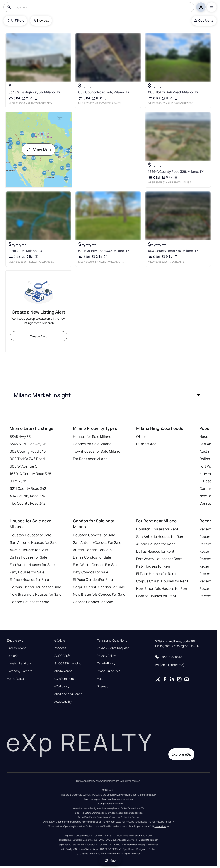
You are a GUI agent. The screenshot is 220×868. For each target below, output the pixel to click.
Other (141, 437)
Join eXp (13, 656)
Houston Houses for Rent (157, 529)
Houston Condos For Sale (94, 535)
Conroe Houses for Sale (30, 602)
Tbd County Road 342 (28, 503)
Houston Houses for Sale (31, 535)
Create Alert (38, 336)
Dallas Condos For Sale (92, 557)
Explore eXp (15, 640)
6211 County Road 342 (28, 488)
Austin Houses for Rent (156, 544)
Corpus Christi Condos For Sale (99, 587)
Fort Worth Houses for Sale (32, 565)
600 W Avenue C (24, 466)
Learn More (160, 826)
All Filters (15, 20)
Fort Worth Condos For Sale (96, 565)
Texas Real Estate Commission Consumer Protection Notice (108, 817)
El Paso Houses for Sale (29, 580)
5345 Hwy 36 (20, 437)
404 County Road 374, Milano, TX (173, 251)
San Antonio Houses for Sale (34, 542)
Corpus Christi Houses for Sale (35, 587)
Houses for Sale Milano (92, 437)
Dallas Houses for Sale (29, 557)
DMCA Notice (108, 790)
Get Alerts (204, 20)
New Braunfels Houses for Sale (36, 594)
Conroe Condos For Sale (93, 602)
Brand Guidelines (109, 671)
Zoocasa (60, 648)
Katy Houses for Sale (27, 572)
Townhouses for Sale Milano (97, 451)
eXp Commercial (66, 679)
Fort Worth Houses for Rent (159, 559)
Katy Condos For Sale (91, 572)
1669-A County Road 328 (31, 474)
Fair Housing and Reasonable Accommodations (108, 799)
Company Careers (20, 671)
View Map (39, 150)
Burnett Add (146, 444)
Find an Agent (16, 648)
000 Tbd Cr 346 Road (27, 459)
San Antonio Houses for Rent (160, 537)
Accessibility (63, 702)
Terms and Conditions (112, 640)
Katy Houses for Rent (154, 566)
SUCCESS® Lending (68, 663)
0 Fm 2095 (19, 481)
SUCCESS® (62, 656)
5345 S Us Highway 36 (28, 444)
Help (100, 679)
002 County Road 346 (28, 451)
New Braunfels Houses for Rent (162, 588)
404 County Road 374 (27, 496)
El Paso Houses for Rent (156, 574)
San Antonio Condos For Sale (97, 542)
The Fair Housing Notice (159, 822)
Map (110, 860)
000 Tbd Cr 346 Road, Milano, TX (173, 92)
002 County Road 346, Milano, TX (104, 92)
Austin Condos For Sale (92, 550)
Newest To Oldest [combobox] (43, 20)
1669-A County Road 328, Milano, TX (176, 172)
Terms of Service (141, 795)
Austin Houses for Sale (29, 550)
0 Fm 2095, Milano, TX (25, 251)
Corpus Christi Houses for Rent (162, 581)
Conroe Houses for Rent (156, 596)
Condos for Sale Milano (92, 444)
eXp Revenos (63, 671)
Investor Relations (19, 663)
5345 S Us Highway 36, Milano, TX (34, 92)
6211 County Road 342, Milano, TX (104, 251)
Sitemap (103, 686)
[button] (108, 395)
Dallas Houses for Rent (155, 551)
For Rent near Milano (90, 459)
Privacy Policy (106, 656)
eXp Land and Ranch (68, 694)
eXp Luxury (62, 686)
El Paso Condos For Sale (93, 580)
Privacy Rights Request (113, 648)
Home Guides (16, 679)
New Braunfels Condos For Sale (99, 594)
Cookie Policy (106, 663)
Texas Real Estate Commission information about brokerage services (108, 813)
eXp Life (60, 640)
